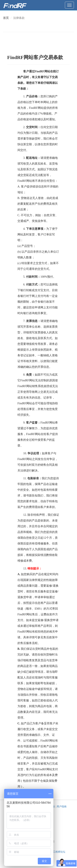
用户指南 (62, 807)
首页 (6, 18)
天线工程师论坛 (57, 852)
